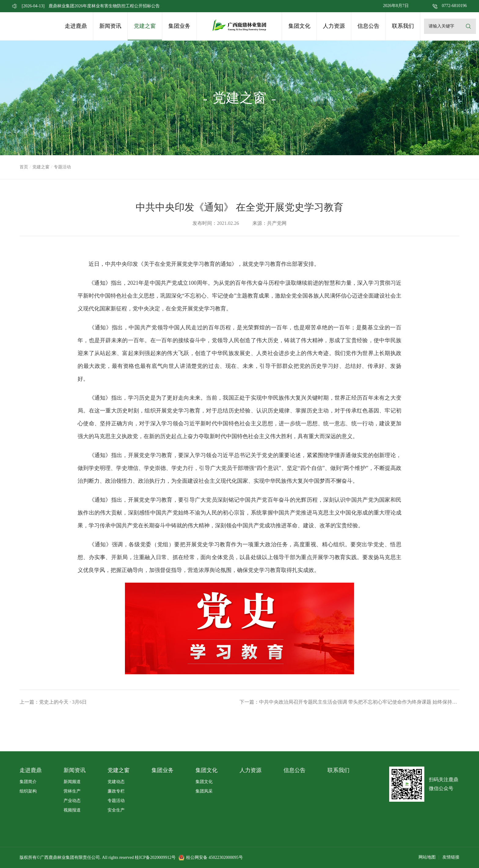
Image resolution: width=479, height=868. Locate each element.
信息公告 (368, 26)
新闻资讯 (110, 26)
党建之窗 (145, 26)
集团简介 (28, 782)
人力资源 (334, 26)
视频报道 (72, 810)
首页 (24, 167)
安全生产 (116, 810)
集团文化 (299, 26)
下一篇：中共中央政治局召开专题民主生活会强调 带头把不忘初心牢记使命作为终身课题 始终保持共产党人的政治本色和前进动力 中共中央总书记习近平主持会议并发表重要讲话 (349, 702)
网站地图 (427, 857)
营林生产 (72, 791)
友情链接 (451, 857)
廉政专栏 (116, 791)
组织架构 (28, 791)
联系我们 (403, 26)
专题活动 (116, 801)
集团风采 (204, 791)
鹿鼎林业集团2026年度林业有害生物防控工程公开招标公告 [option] (91, 6)
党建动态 (116, 782)
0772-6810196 (454, 6)
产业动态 (72, 801)
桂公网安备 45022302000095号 (214, 857)
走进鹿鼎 (76, 26)
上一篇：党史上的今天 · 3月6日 (53, 702)
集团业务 (179, 26)
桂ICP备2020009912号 (155, 857)
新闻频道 (72, 782)
